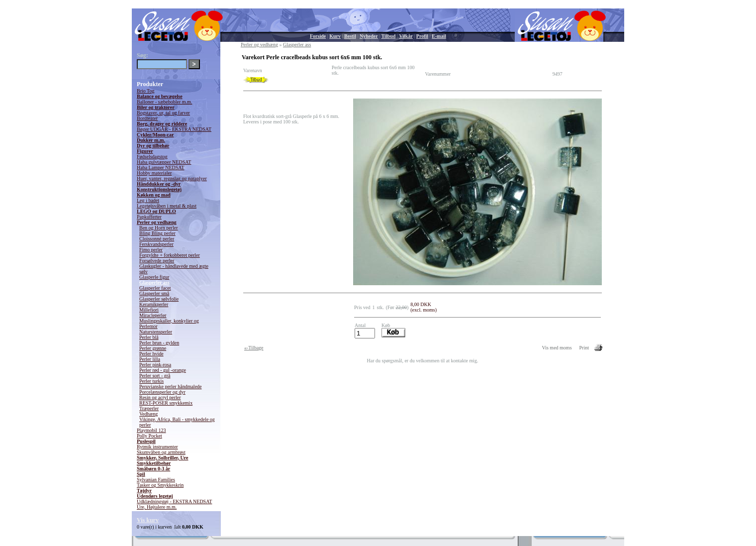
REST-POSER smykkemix (166, 403)
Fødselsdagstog (152, 157)
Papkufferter (149, 217)
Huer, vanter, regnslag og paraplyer (172, 178)
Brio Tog (146, 91)
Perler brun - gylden (159, 343)
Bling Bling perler (157, 233)
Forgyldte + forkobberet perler (170, 255)
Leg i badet (148, 200)
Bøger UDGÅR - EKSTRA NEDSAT (174, 129)
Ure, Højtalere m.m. (157, 507)
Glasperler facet (155, 288)
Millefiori (149, 310)
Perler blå (149, 337)
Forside (318, 36)
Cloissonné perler (157, 239)
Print (584, 348)
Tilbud (389, 36)
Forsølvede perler (157, 261)
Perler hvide (151, 354)
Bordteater (147, 118)
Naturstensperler (156, 332)
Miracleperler (153, 315)
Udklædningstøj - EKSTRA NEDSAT (174, 501)
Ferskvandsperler (156, 244)
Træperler (149, 408)
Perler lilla (150, 359)
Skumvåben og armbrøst (161, 452)
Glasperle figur (154, 277)
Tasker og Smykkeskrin (160, 485)
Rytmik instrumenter (157, 447)
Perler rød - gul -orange (163, 370)
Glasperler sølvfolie (159, 299)
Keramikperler (154, 304)
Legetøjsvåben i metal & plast (167, 206)
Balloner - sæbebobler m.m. (164, 102)
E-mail (439, 36)
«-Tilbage (254, 348)
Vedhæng (148, 414)
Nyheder (369, 36)
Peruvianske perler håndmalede (171, 386)
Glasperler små (154, 293)
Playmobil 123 (151, 430)
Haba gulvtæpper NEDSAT (164, 162)
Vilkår (406, 36)
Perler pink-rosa (155, 365)
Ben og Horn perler (158, 228)
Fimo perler (151, 250)
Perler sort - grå (155, 376)
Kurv (335, 36)
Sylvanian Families (156, 480)
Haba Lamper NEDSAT (161, 167)
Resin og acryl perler (160, 397)
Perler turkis (151, 381)
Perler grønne (153, 348)
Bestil (350, 36)
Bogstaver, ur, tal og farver (163, 113)
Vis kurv (148, 520)
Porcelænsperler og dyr (162, 392)
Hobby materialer (154, 173)
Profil (422, 36)
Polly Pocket (149, 436)
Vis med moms (557, 348)
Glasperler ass (154, 282)
